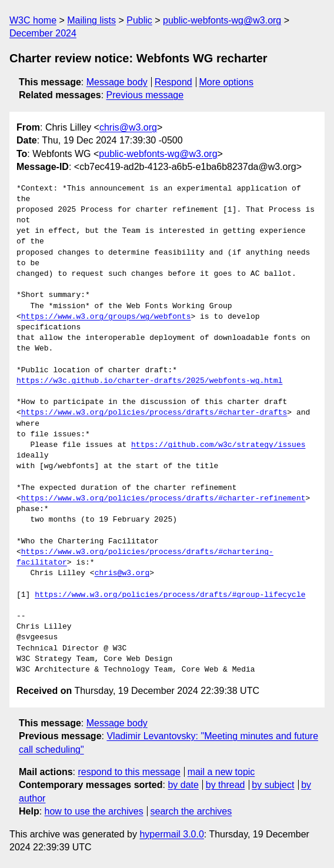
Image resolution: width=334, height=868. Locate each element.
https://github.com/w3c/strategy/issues (218, 445)
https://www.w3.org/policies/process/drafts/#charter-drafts (154, 413)
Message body (117, 82)
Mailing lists (91, 20)
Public (139, 20)
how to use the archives (94, 811)
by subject (273, 785)
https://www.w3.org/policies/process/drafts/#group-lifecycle (170, 595)
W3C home (33, 20)
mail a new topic (221, 772)
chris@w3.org (128, 127)
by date (183, 785)
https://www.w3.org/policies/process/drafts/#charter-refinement (163, 499)
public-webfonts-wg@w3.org (222, 20)
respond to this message (129, 772)
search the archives (191, 811)
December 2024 (43, 33)
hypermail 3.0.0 (171, 834)
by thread (226, 785)
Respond (173, 82)
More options (227, 82)
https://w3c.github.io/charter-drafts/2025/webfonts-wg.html (149, 381)
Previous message (145, 95)
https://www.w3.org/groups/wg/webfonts (106, 317)
